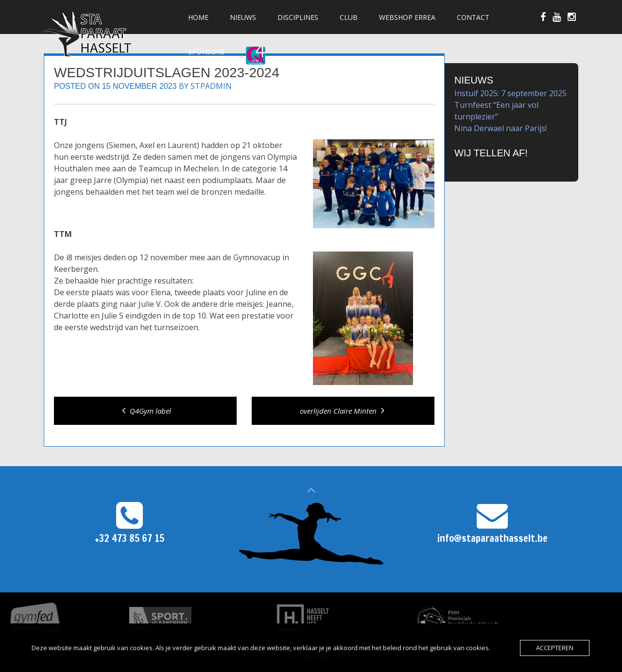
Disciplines (298, 17)
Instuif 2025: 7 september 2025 (510, 93)
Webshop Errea (407, 17)
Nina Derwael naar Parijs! (501, 128)
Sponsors (206, 52)
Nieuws (243, 17)
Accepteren (555, 648)
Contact (473, 17)
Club (349, 17)
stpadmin (211, 86)
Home (198, 17)
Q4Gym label (145, 411)
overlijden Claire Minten (343, 411)
